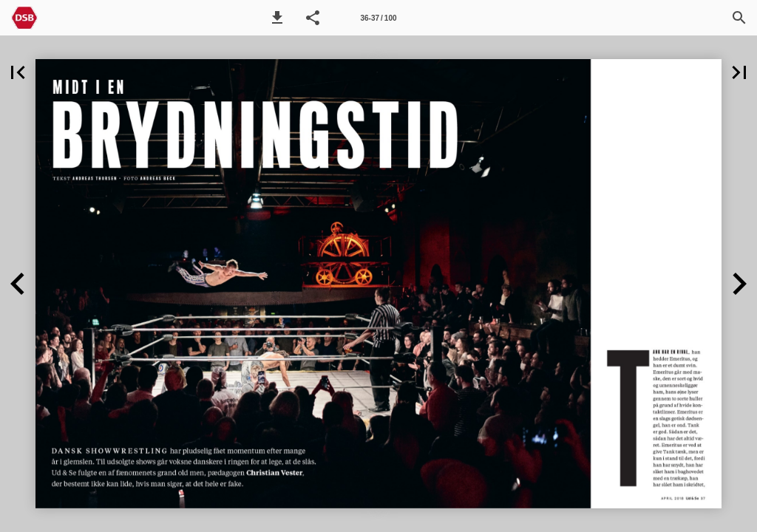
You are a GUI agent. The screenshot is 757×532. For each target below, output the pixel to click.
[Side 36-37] (378, 18)
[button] (277, 18)
